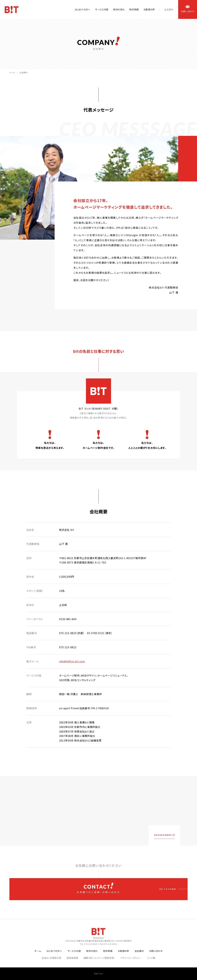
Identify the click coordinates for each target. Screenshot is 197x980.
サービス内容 (102, 9)
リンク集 (151, 958)
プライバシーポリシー (131, 958)
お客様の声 (149, 9)
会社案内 (169, 9)
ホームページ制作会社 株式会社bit (12, 10)
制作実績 (134, 9)
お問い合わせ (156, 951)
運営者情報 (72, 958)
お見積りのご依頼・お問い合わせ (98, 888)
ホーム (12, 72)
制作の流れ (119, 9)
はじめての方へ (82, 9)
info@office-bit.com (72, 661)
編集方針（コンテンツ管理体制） (99, 958)
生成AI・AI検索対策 (51, 958)
